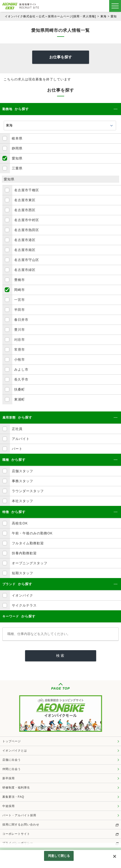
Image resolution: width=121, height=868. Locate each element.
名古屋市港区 (25, 240)
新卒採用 (9, 778)
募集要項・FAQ (13, 797)
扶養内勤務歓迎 (24, 553)
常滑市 (20, 350)
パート (17, 449)
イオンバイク (22, 595)
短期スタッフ (22, 573)
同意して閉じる (59, 856)
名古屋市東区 (25, 200)
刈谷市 (20, 340)
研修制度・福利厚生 (16, 788)
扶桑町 (20, 389)
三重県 (17, 168)
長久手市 (21, 379)
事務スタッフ (22, 481)
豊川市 (20, 330)
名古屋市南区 (25, 250)
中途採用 (9, 806)
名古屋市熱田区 (27, 230)
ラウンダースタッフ (28, 491)
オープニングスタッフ (30, 563)
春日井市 (21, 320)
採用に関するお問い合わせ (21, 825)
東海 (103, 16)
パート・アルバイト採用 (19, 815)
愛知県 (115, 16)
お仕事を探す (61, 57)
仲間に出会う (12, 769)
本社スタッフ (22, 501)
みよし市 (21, 369)
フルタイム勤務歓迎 (28, 543)
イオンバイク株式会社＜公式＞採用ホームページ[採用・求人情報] (50, 16)
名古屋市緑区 (25, 270)
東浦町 (20, 399)
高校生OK (20, 523)
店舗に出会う (12, 760)
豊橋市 (20, 280)
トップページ (12, 741)
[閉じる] (115, 856)
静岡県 (17, 148)
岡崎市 (20, 290)
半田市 (20, 310)
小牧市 (20, 359)
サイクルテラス (24, 605)
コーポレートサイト (16, 834)
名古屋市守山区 (27, 260)
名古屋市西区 (25, 210)
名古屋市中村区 (27, 220)
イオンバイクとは (15, 751)
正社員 (17, 429)
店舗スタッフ (22, 471)
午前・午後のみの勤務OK (32, 533)
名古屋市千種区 (27, 190)
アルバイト (21, 439)
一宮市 (20, 300)
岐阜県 (17, 138)
